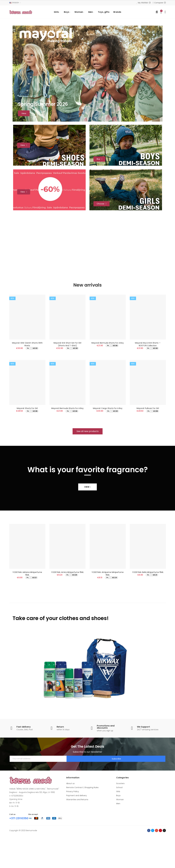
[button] (88, 464)
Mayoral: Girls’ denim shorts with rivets (27, 374)
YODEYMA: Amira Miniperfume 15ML (67, 604)
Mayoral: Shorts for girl (27, 439)
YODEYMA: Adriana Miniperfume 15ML (27, 606)
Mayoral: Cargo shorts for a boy (108, 439)
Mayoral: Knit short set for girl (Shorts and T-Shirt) (67, 374)
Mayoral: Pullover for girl (148, 439)
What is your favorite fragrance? (88, 502)
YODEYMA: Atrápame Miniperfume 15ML (108, 606)
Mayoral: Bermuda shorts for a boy (67, 439)
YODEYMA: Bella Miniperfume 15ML (148, 604)
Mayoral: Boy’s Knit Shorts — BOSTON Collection (148, 374)
